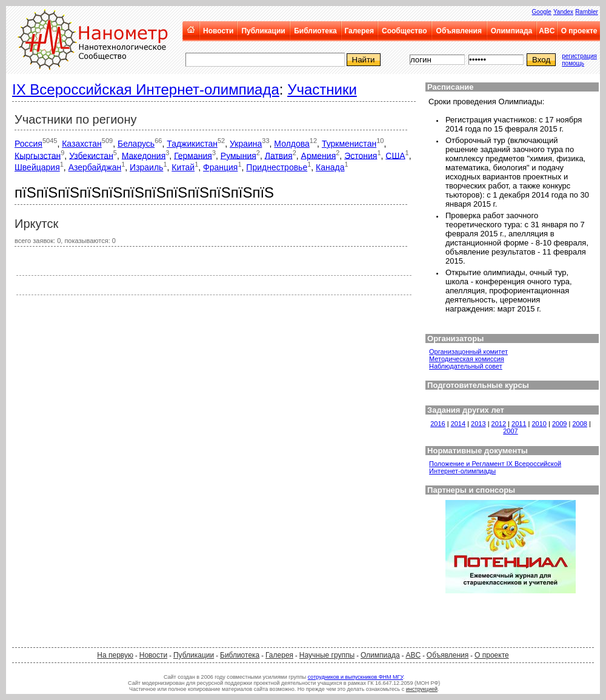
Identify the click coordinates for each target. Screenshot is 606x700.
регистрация (579, 56)
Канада (330, 167)
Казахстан (82, 144)
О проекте (579, 31)
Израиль (146, 167)
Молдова (292, 144)
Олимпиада (512, 31)
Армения (319, 155)
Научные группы (327, 655)
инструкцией (422, 689)
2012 (499, 424)
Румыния (238, 155)
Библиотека (315, 31)
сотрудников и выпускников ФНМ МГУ (355, 677)
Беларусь (136, 144)
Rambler (587, 12)
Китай (183, 167)
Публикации (263, 31)
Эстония (361, 155)
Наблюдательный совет (466, 366)
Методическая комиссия (467, 359)
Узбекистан (91, 155)
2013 (478, 424)
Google (542, 12)
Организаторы (455, 338)
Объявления (459, 31)
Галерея (359, 31)
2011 (519, 424)
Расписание (451, 87)
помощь (573, 63)
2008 (579, 424)
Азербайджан (95, 167)
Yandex (563, 12)
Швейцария (37, 167)
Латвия (279, 155)
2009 (559, 424)
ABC (547, 31)
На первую (115, 655)
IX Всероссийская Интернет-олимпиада (146, 89)
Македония (144, 155)
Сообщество (404, 31)
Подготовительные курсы (478, 385)
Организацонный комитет (468, 352)
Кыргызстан (38, 155)
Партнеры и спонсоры (471, 490)
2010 (539, 424)
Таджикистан (192, 144)
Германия (193, 155)
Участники (322, 89)
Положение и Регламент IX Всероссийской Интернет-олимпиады (495, 467)
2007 (510, 431)
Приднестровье (277, 167)
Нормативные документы (478, 451)
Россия (28, 144)
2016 (438, 424)
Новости (218, 31)
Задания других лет (466, 410)
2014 (458, 424)
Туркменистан (349, 144)
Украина (246, 144)
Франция (220, 167)
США (395, 155)
